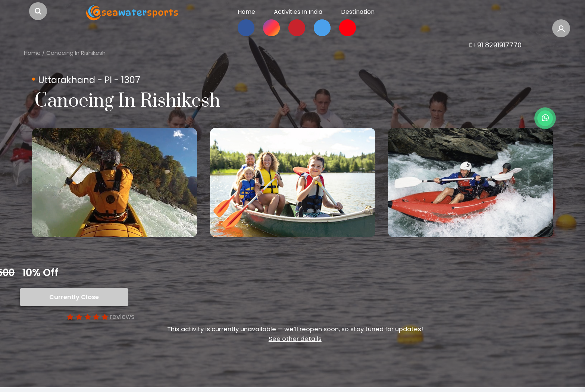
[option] (115, 183)
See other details (295, 339)
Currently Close (75, 297)
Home (32, 53)
